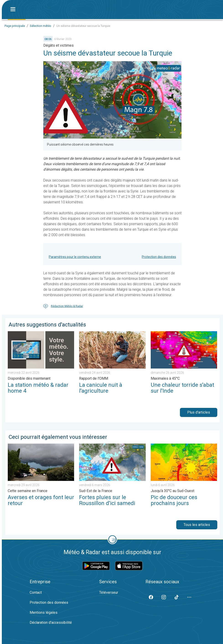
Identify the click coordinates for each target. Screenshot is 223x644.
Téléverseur (109, 592)
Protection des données (159, 257)
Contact (36, 592)
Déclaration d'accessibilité (51, 623)
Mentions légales (44, 612)
